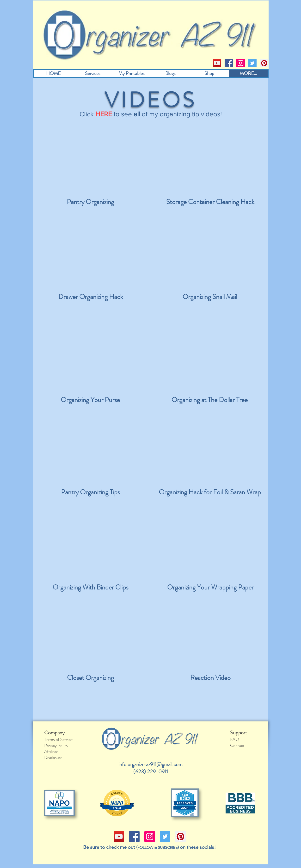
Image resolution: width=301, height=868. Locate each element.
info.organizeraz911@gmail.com (150, 764)
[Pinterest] (264, 63)
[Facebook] (229, 63)
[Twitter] (252, 63)
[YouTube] (217, 63)
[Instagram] (241, 63)
